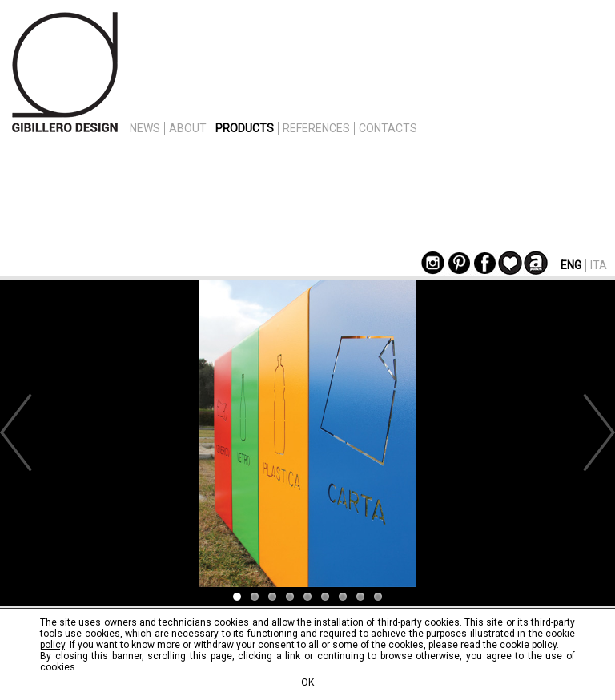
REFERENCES (316, 128)
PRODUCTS (245, 128)
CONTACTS (388, 128)
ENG (571, 265)
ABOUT (188, 128)
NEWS (145, 128)
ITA (599, 265)
